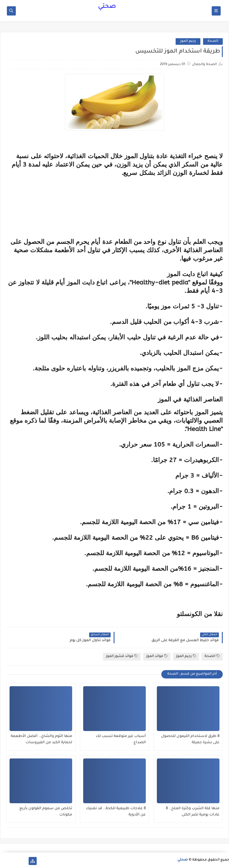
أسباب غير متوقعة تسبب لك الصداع (121, 740)
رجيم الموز (188, 41)
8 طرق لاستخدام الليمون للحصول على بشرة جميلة (190, 740)
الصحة (213, 41)
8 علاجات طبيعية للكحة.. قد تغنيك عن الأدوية (116, 812)
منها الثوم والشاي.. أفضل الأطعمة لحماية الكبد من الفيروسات (41, 740)
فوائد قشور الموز (122, 656)
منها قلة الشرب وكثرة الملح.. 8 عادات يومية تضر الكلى (193, 812)
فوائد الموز (157, 656)
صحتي (107, 7)
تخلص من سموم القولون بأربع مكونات (46, 812)
